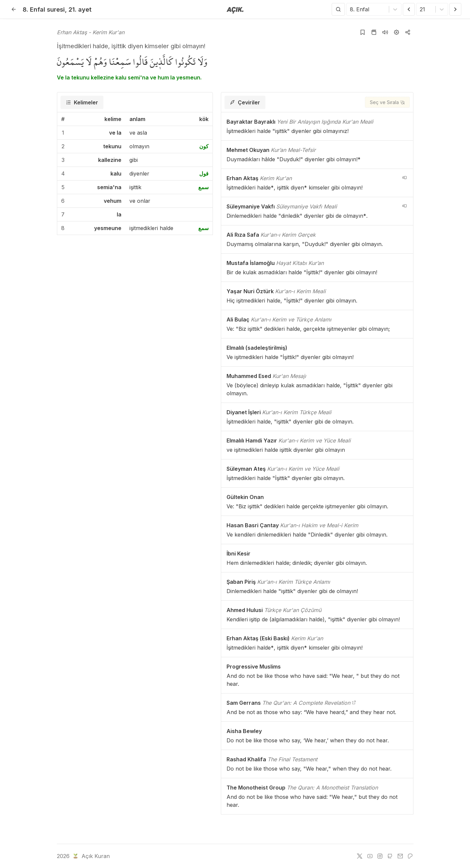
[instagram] (380, 856)
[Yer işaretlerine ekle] (363, 32)
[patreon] (410, 856)
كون (204, 146)
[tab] (82, 102)
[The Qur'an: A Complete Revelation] (354, 703)
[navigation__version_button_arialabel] (404, 178)
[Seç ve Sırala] (387, 102)
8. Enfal (44, 9)
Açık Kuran (91, 856)
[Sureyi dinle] (385, 32)
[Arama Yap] (338, 9)
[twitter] (360, 856)
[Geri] (14, 9)
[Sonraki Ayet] (455, 9)
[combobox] (351, 9)
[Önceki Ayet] (409, 9)
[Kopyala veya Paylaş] (408, 32)
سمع (203, 187)
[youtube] (370, 856)
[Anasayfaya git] (235, 10)
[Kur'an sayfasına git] (374, 32)
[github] (390, 856)
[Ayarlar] (396, 32)
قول (204, 174)
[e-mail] (400, 856)
